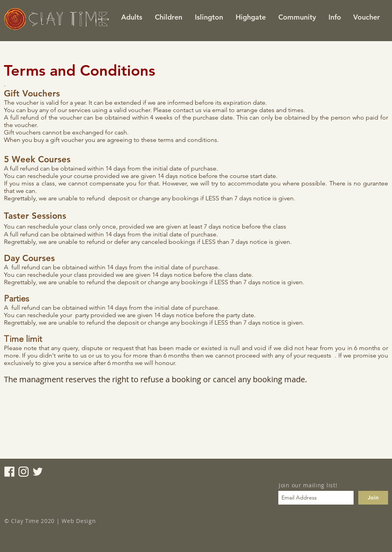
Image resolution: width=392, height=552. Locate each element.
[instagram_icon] (24, 472)
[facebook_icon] (9, 472)
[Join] (373, 498)
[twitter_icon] (38, 472)
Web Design (79, 521)
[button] (209, 17)
